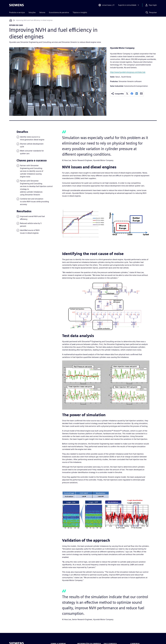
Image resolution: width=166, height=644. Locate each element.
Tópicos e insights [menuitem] (80, 12)
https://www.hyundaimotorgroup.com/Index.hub (128, 72)
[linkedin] (137, 94)
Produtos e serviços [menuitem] (17, 12)
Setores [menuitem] (42, 12)
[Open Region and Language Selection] (106, 5)
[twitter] (127, 94)
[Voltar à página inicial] (11, 20)
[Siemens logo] (16, 5)
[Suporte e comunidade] (129, 5)
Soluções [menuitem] (32, 12)
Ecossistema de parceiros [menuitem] (59, 12)
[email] (141, 94)
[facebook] (132, 94)
